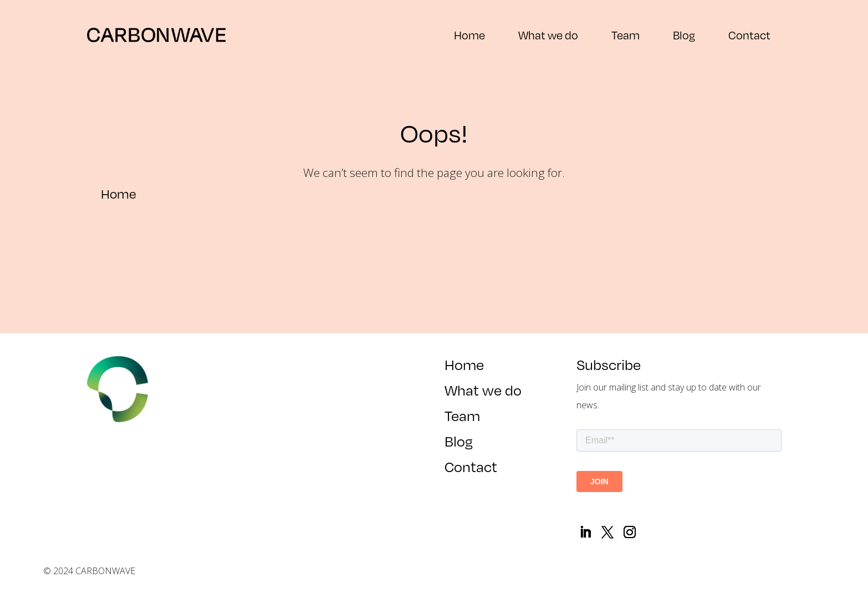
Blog (684, 35)
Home (469, 35)
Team (626, 35)
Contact (749, 35)
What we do (548, 35)
